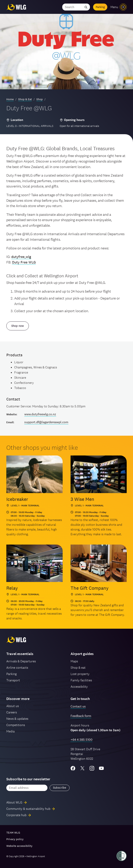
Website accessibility (19, 846)
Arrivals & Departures (21, 661)
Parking (100, 7)
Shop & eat (78, 668)
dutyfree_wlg (21, 257)
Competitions (16, 725)
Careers (12, 712)
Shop (40, 99)
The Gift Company (90, 588)
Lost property (80, 674)
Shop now (18, 326)
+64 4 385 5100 (82, 740)
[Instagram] (92, 768)
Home (10, 99)
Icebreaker (17, 499)
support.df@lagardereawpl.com (46, 422)
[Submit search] (86, 7)
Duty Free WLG (24, 262)
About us (13, 706)
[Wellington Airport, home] (16, 7)
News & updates (17, 719)
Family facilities (81, 680)
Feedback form (81, 716)
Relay (12, 588)
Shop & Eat (25, 99)
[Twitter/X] (82, 768)
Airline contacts (17, 668)
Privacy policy (15, 839)
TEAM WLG (13, 833)
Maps (74, 661)
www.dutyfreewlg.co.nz (40, 414)
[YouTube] (101, 768)
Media (10, 731)
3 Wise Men (82, 499)
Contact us (78, 706)
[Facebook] (73, 768)
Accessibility (79, 687)
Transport (13, 680)
